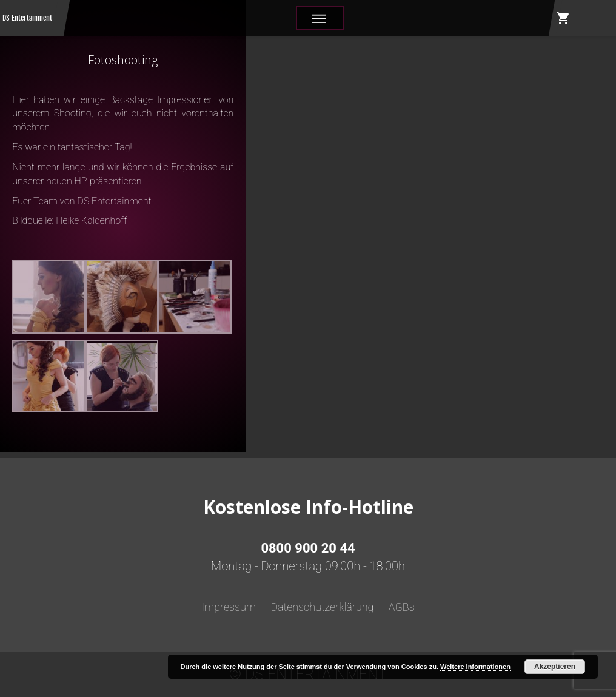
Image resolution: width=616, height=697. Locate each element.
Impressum (229, 607)
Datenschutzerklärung (322, 607)
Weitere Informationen (475, 667)
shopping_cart (563, 18)
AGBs (402, 607)
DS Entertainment (27, 18)
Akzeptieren (555, 667)
